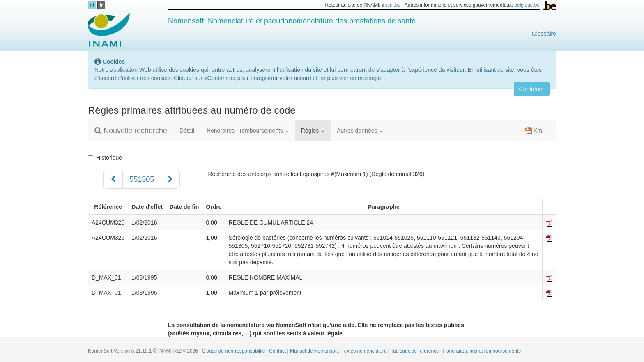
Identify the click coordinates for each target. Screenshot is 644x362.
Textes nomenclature (365, 351)
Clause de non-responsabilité (234, 351)
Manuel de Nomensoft (315, 351)
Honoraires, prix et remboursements (482, 351)
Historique (105, 158)
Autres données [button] (360, 131)
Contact (278, 351)
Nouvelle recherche (131, 131)
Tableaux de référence (415, 351)
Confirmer (532, 89)
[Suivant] (170, 179)
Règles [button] (313, 131)
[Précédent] (113, 179)
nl (92, 5)
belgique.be (527, 5)
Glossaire (544, 34)
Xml (534, 131)
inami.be (391, 5)
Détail (187, 131)
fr (101, 5)
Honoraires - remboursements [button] (248, 131)
